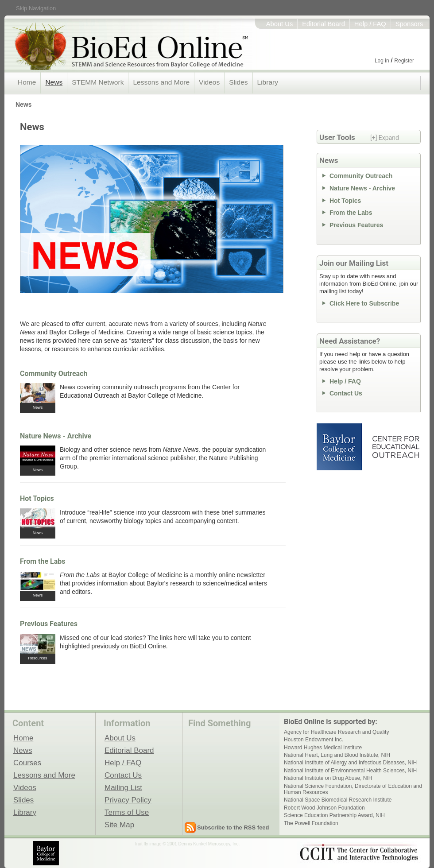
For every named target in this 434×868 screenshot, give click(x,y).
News (54, 82)
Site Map (119, 825)
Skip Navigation (36, 8)
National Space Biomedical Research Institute (338, 800)
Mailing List (123, 787)
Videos (209, 82)
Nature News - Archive (56, 436)
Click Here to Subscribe (364, 303)
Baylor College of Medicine (340, 447)
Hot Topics (37, 498)
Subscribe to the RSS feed (233, 827)
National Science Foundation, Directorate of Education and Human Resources (353, 789)
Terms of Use (127, 812)
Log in (382, 61)
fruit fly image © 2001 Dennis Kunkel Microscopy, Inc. (187, 844)
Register (404, 61)
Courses (27, 763)
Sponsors (409, 24)
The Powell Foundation (311, 823)
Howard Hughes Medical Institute (323, 748)
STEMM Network (98, 82)
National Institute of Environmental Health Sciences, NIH (350, 771)
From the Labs (43, 561)
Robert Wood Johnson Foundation (324, 808)
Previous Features (49, 624)
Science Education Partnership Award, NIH (334, 815)
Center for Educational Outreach (395, 447)
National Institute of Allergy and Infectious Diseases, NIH (350, 763)
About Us (280, 24)
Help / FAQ (370, 24)
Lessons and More (161, 82)
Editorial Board (324, 24)
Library (268, 82)
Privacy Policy (128, 800)
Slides (238, 82)
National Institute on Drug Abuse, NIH (328, 778)
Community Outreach (54, 374)
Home (27, 82)
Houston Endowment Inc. (314, 740)
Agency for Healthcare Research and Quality (336, 732)
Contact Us (346, 393)
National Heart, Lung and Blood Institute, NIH (337, 755)
